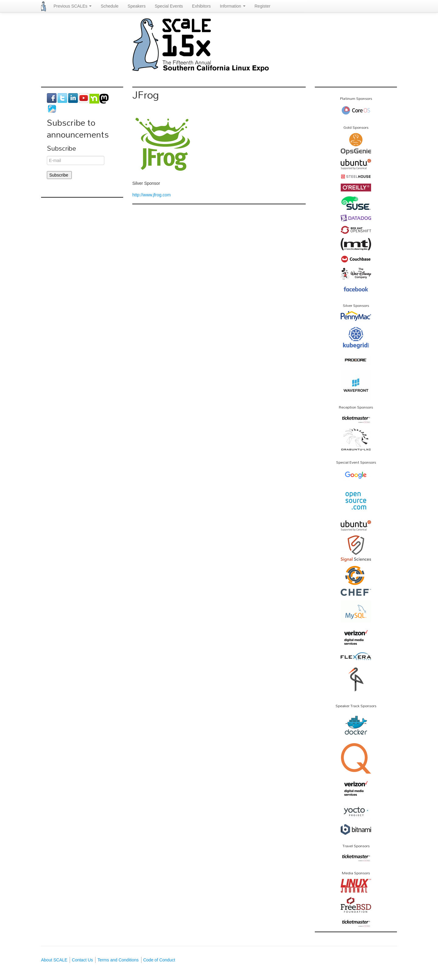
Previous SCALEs (73, 6)
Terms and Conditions (118, 960)
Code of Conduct (159, 960)
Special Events (169, 6)
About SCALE (54, 960)
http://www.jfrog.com (151, 195)
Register (262, 6)
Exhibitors (201, 6)
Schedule (109, 6)
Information (233, 6)
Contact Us (82, 960)
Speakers (137, 6)
